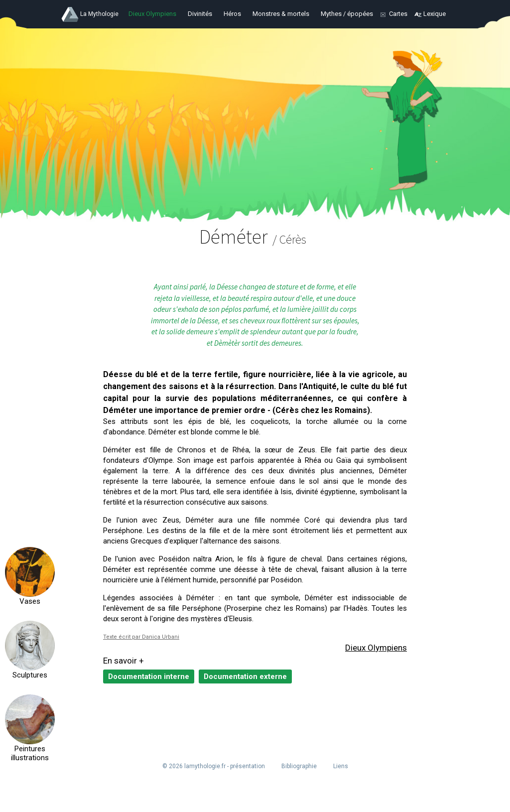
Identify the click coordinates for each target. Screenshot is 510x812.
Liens (341, 766)
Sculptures (30, 675)
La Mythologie (99, 14)
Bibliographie (299, 766)
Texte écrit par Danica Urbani (141, 637)
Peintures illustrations (30, 753)
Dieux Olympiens (152, 14)
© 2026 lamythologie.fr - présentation (214, 766)
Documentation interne (149, 677)
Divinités (200, 14)
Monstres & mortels (281, 14)
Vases (30, 601)
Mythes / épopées (347, 14)
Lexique (435, 14)
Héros (232, 14)
